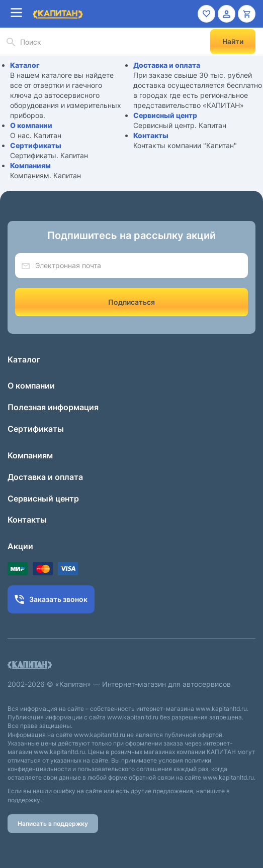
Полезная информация (53, 407)
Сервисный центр (165, 115)
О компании (31, 125)
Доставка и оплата (167, 65)
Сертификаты (36, 145)
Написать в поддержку (53, 824)
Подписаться (131, 302)
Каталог (25, 65)
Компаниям (30, 165)
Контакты (151, 135)
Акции (20, 546)
